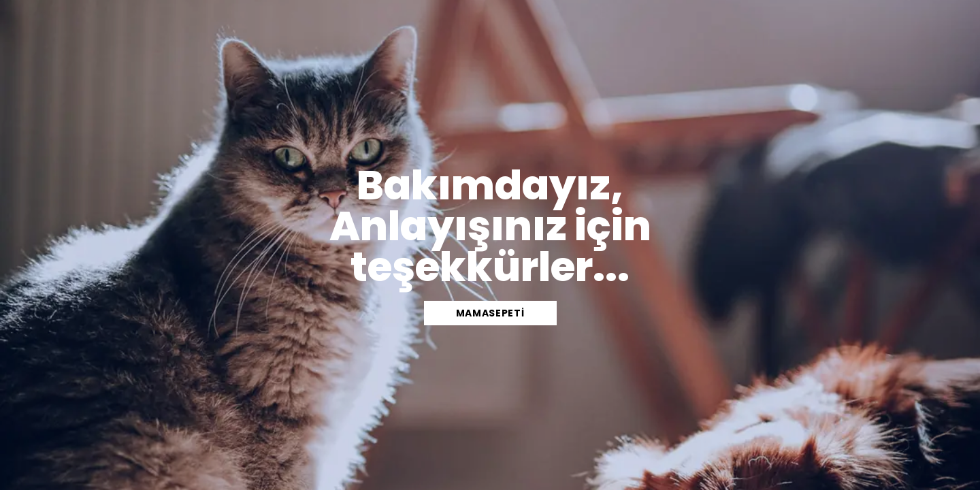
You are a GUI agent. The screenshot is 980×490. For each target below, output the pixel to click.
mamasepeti (490, 313)
